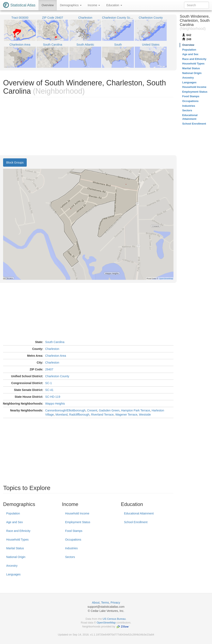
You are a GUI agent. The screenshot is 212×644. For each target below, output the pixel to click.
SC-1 (48, 383)
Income (94, 5)
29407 (49, 369)
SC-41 (49, 390)
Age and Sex (14, 522)
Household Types (17, 540)
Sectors (70, 557)
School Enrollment (136, 522)
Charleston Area (55, 356)
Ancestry (12, 566)
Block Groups (15, 163)
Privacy (115, 603)
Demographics (71, 5)
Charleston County (57, 376)
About (96, 603)
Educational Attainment (139, 513)
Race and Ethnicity (18, 531)
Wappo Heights (55, 404)
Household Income (77, 513)
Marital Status (15, 548)
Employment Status (78, 522)
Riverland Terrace (102, 415)
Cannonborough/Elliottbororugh (65, 410)
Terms (105, 603)
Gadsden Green (109, 410)
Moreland (61, 415)
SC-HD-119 (53, 397)
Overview (48, 5)
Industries (71, 548)
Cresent (92, 410)
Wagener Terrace (126, 415)
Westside (145, 415)
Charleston (52, 349)
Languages (13, 574)
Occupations (73, 540)
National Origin (16, 557)
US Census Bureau (114, 619)
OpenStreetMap (106, 623)
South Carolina (55, 342)
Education (114, 5)
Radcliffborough (79, 415)
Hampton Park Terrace (136, 410)
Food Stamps (74, 531)
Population (13, 513)
